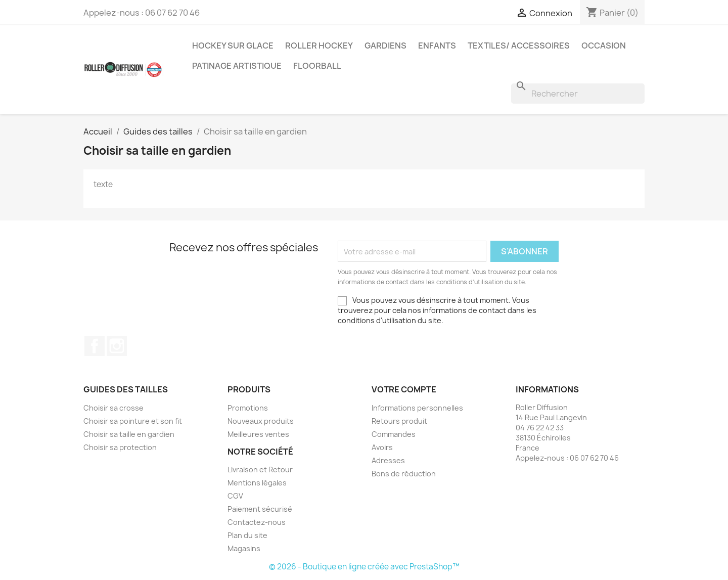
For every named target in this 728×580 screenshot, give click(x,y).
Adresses (388, 460)
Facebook (95, 346)
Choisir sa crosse (113, 408)
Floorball (317, 66)
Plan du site (247, 535)
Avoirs (382, 447)
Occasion (604, 46)
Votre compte (404, 389)
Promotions (248, 408)
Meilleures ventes (258, 434)
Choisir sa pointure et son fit (133, 421)
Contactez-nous (257, 522)
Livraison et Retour (260, 470)
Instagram (117, 346)
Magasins (244, 548)
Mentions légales (257, 483)
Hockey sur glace (233, 46)
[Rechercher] (578, 94)
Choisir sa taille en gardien (129, 434)
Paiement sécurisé (260, 509)
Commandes (394, 434)
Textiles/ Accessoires (519, 46)
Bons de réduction (404, 474)
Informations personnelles (417, 408)
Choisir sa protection (120, 447)
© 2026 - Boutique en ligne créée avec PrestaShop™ (364, 567)
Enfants (437, 46)
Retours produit (399, 421)
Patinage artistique (237, 66)
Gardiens (385, 46)
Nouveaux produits (261, 421)
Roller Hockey (319, 46)
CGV (235, 496)
